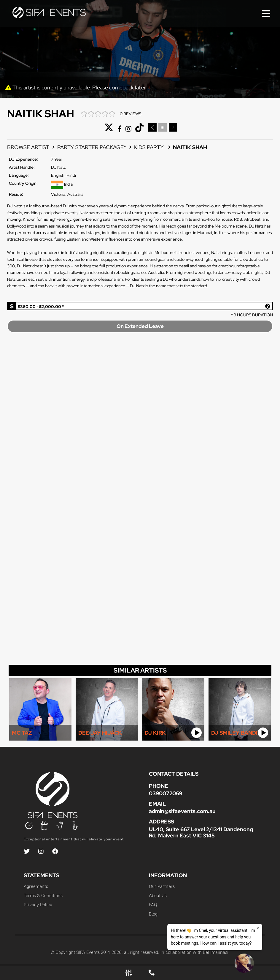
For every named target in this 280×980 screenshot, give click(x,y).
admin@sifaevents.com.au (182, 811)
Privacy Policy (38, 905)
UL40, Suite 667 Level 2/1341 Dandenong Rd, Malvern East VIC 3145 (201, 832)
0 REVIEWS (131, 114)
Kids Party (149, 147)
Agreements (36, 886)
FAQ (153, 905)
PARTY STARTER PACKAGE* (92, 147)
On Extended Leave (140, 326)
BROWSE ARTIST (28, 147)
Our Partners (162, 886)
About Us (158, 895)
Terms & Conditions (43, 895)
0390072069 (166, 793)
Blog (153, 914)
